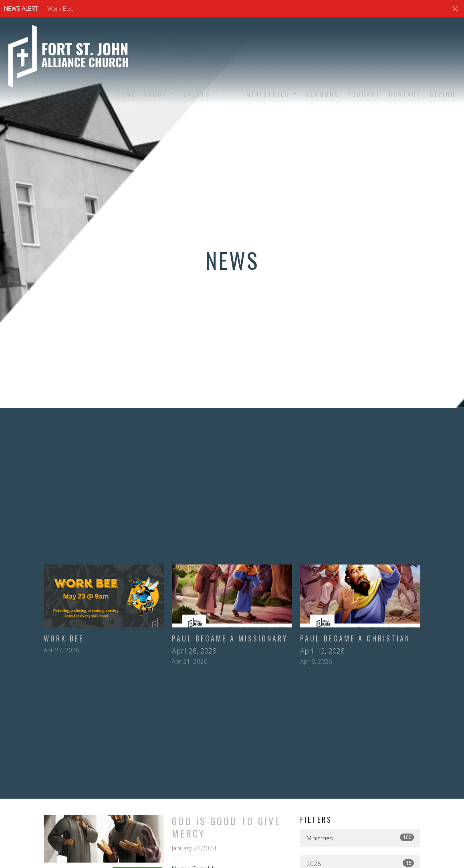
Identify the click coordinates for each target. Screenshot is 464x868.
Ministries (272, 94)
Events (197, 94)
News (229, 94)
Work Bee (61, 8)
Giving (443, 94)
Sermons (323, 94)
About (160, 94)
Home (126, 94)
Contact (405, 94)
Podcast (364, 94)
